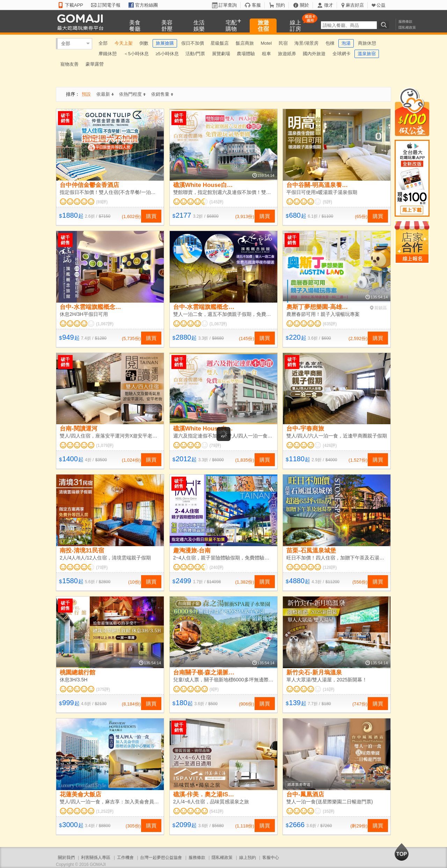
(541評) (217, 811)
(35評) (328, 811)
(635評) (330, 324)
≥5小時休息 (167, 54)
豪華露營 (95, 64)
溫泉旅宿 (367, 54)
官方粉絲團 (146, 5)
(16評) (328, 689)
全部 (66, 44)
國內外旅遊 (314, 54)
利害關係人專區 (96, 858)
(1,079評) (105, 446)
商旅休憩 (367, 43)
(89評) (102, 202)
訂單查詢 (228, 5)
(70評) (102, 567)
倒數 (144, 43)
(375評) (103, 689)
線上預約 (248, 858)
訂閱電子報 (109, 5)
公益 (381, 5)
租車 (266, 54)
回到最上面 (402, 852)
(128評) (330, 567)
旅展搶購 (165, 43)
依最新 (105, 94)
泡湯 (346, 43)
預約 (280, 5)
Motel (266, 43)
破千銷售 (65, 118)
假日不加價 (193, 43)
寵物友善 (69, 64)
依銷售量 (162, 94)
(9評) (214, 689)
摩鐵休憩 (108, 54)
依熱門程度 (132, 94)
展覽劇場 (221, 54)
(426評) (330, 446)
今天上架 (124, 43)
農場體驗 (246, 54)
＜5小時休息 (136, 54)
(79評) (215, 446)
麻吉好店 (355, 5)
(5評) (327, 202)
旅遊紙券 (287, 54)
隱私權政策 (407, 27)
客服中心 (271, 858)
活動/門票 (195, 54)
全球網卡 (342, 54)
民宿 (283, 43)
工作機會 (125, 858)
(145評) (217, 202)
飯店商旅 (245, 43)
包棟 (330, 43)
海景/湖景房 (306, 43)
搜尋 (385, 25)
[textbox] (349, 25)
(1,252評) (105, 811)
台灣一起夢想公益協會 (161, 858)
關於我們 (66, 858)
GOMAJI (82, 22)
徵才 (329, 5)
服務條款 (405, 21)
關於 (305, 5)
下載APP (74, 5)
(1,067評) (105, 324)
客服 (256, 5)
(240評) (217, 567)
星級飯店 (220, 43)
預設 (86, 94)
